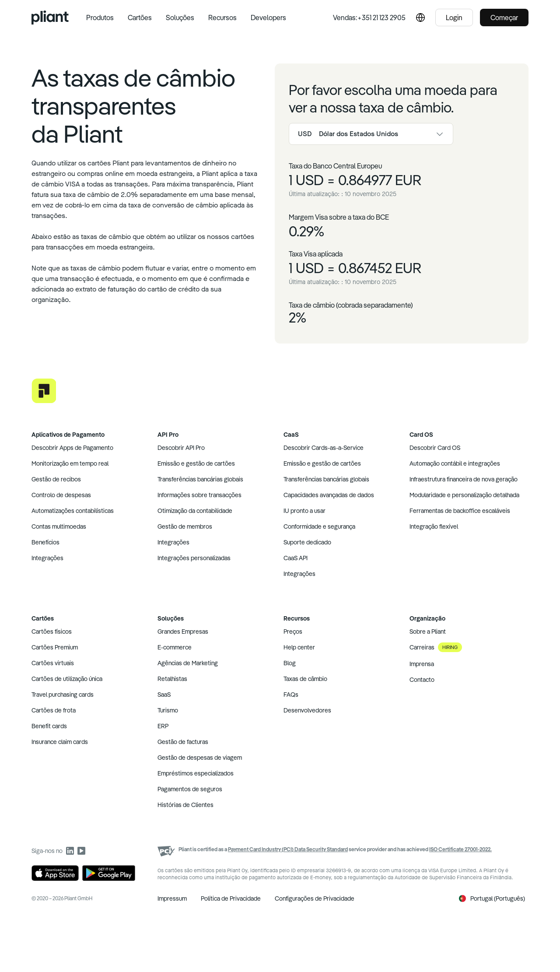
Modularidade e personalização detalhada (464, 495)
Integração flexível (434, 526)
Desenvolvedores (307, 710)
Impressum (172, 898)
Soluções (180, 18)
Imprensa (422, 664)
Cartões (140, 18)
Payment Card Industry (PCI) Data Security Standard (288, 849)
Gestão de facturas (183, 742)
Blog (290, 663)
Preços (293, 632)
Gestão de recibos (56, 479)
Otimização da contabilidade (195, 511)
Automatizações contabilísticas (73, 511)
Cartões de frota (54, 710)
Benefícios (45, 542)
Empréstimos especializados (196, 773)
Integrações (47, 558)
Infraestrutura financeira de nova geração (464, 479)
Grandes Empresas (183, 632)
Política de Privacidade (231, 898)
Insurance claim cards (60, 742)
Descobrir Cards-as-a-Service (324, 448)
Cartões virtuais (53, 663)
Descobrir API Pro (181, 448)
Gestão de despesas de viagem (200, 758)
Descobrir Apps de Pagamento (72, 448)
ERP (163, 726)
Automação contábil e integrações (455, 463)
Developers (268, 18)
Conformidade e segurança (319, 526)
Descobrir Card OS (435, 448)
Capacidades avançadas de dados (329, 495)
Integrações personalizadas (194, 558)
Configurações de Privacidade (315, 898)
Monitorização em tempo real (70, 463)
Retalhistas (172, 679)
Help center (299, 647)
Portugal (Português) (492, 898)
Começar (504, 18)
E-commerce (175, 647)
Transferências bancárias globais (200, 479)
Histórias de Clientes (185, 805)
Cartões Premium (55, 647)
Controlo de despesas (61, 495)
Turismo (168, 710)
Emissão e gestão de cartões (196, 463)
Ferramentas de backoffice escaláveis (460, 511)
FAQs (291, 695)
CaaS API (296, 558)
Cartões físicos (52, 632)
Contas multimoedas (59, 526)
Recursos (222, 18)
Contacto (422, 680)
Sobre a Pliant (428, 632)
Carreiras (436, 647)
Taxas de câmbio (305, 679)
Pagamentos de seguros (190, 789)
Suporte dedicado (307, 542)
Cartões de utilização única (67, 679)
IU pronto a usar (304, 511)
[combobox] (371, 134)
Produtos (100, 18)
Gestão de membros (185, 526)
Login (454, 18)
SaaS (164, 695)
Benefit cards (49, 726)
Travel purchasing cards (63, 695)
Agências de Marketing (188, 663)
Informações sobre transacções (199, 495)
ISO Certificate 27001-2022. (460, 849)
